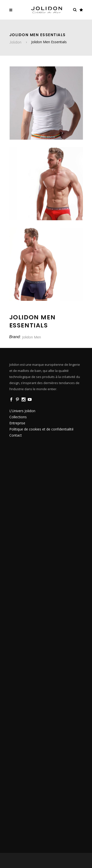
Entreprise (17, 423)
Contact (16, 435)
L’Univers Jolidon (22, 411)
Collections (18, 417)
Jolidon (15, 42)
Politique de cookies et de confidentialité (41, 429)
